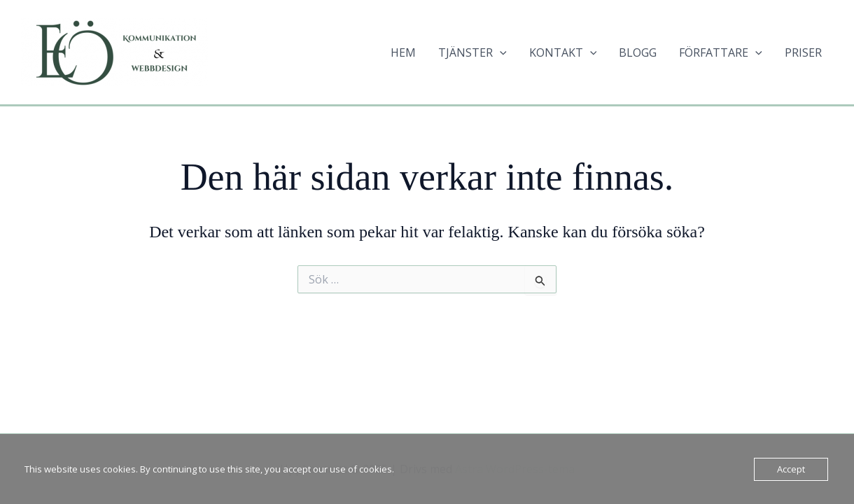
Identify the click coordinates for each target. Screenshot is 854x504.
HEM (403, 52)
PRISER (803, 52)
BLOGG (638, 52)
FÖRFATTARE (721, 52)
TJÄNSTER (472, 52)
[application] (500, 52)
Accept (791, 469)
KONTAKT (563, 52)
